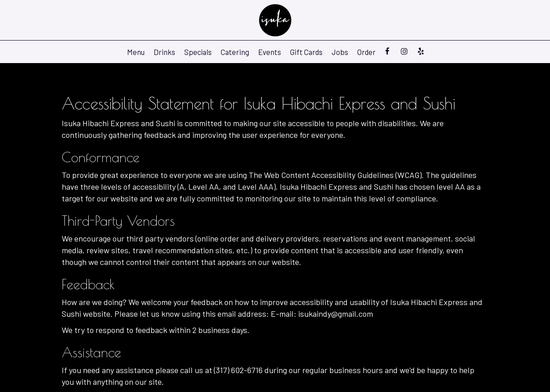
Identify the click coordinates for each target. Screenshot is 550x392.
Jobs (340, 52)
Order (366, 52)
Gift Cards (306, 52)
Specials (198, 52)
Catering (235, 52)
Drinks (164, 52)
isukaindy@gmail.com (336, 314)
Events (270, 52)
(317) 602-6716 (238, 370)
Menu (136, 52)
